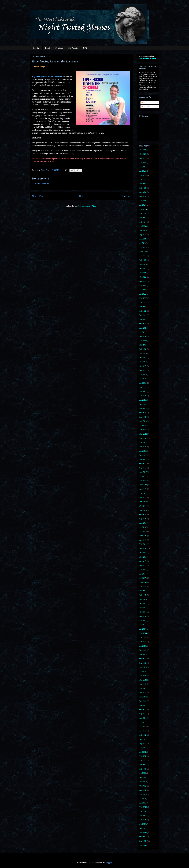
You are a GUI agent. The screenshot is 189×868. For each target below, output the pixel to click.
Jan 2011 (143, 773)
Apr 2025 (143, 180)
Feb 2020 (143, 349)
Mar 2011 (143, 765)
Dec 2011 (143, 739)
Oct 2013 (143, 659)
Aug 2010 (143, 794)
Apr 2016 (143, 540)
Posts (144, 103)
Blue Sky (36, 48)
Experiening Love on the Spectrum (47, 77)
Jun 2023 (143, 247)
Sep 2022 (143, 281)
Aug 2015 (143, 570)
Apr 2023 (143, 256)
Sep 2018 (143, 417)
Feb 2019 (143, 396)
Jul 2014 (143, 625)
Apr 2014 (143, 638)
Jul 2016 (143, 527)
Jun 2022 (143, 294)
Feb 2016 (143, 548)
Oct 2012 (143, 710)
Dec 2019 (143, 358)
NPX (85, 48)
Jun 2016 (143, 531)
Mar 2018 (143, 442)
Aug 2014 (143, 621)
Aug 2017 (143, 472)
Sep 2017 (143, 468)
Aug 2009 (143, 845)
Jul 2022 (143, 290)
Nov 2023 (143, 230)
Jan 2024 (143, 226)
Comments (146, 107)
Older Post (126, 196)
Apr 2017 (143, 489)
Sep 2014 (143, 616)
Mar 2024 (143, 218)
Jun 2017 (143, 481)
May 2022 (143, 298)
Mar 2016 (143, 544)
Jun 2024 (143, 205)
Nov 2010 (143, 782)
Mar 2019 (143, 392)
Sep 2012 (143, 714)
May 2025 (143, 175)
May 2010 (143, 807)
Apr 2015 (143, 587)
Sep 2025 (143, 158)
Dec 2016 (143, 506)
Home (82, 196)
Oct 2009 (143, 837)
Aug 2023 (143, 239)
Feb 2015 (143, 595)
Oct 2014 (143, 612)
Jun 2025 (143, 171)
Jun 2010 (143, 803)
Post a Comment (42, 184)
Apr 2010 (143, 811)
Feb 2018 (143, 447)
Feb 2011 (143, 769)
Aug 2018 (143, 421)
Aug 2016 (143, 523)
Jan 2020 (143, 353)
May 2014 (143, 633)
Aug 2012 (143, 718)
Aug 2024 (143, 201)
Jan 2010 (143, 824)
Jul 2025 (143, 167)
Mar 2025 (143, 184)
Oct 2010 (143, 786)
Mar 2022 (143, 307)
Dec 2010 (143, 777)
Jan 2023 (143, 264)
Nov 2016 (143, 510)
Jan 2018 (143, 451)
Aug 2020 (143, 341)
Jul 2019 (143, 379)
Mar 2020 (143, 345)
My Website (73, 48)
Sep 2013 (143, 663)
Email (48, 48)
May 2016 (143, 536)
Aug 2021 (143, 328)
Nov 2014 (143, 608)
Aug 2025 (143, 163)
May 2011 (143, 756)
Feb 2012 (143, 735)
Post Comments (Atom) (87, 206)
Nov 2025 (143, 150)
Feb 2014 (143, 642)
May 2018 (143, 434)
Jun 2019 (143, 383)
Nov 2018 (143, 409)
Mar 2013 (143, 688)
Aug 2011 (143, 748)
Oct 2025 (143, 154)
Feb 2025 (143, 188)
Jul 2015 (143, 574)
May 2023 (143, 252)
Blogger (109, 863)
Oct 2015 (143, 561)
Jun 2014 (143, 629)
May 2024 (143, 209)
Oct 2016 (143, 515)
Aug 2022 (143, 286)
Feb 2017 (143, 498)
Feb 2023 (143, 260)
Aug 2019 (143, 375)
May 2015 (143, 582)
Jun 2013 (143, 676)
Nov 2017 (143, 459)
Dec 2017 (143, 455)
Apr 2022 (143, 303)
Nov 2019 (143, 362)
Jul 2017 (143, 476)
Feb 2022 (143, 311)
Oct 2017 (143, 464)
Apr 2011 (143, 760)
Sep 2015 (143, 565)
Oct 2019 (143, 366)
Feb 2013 (143, 693)
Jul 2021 (143, 332)
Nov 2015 (143, 557)
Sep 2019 (143, 370)
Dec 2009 (143, 828)
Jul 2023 (143, 243)
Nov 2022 (143, 273)
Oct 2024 (143, 192)
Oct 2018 (143, 413)
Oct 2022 (143, 277)
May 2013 (143, 680)
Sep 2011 (143, 744)
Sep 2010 (143, 790)
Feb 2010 (143, 820)
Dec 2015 (143, 553)
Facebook (59, 48)
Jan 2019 (143, 400)
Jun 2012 (143, 727)
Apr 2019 (143, 387)
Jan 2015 (143, 599)
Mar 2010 (143, 816)
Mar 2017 (143, 493)
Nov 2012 (143, 705)
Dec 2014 (143, 604)
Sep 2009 (143, 841)
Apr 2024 (143, 213)
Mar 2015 (143, 591)
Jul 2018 (143, 425)
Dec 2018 (143, 404)
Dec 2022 (143, 269)
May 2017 (143, 485)
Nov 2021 (143, 319)
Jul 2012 (143, 722)
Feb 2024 (143, 222)
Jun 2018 (143, 430)
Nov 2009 (143, 833)
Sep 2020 (143, 336)
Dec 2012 (143, 701)
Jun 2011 (143, 752)
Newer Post (38, 196)
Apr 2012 (143, 731)
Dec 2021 (143, 315)
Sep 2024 (143, 196)
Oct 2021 (143, 324)
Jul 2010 (143, 799)
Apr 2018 (143, 438)
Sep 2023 (143, 235)
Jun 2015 (143, 578)
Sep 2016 (143, 519)
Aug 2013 (143, 667)
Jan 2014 (143, 646)
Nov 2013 (143, 654)
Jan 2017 (143, 502)
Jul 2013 (143, 671)
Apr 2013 (143, 684)
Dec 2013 (143, 650)
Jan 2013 (143, 697)
